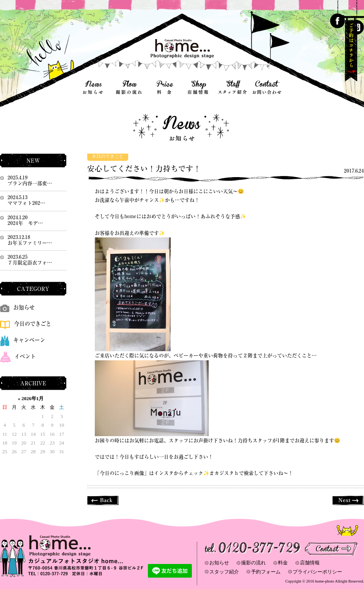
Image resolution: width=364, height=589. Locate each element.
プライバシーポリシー (317, 572)
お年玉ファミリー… (30, 243)
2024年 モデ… (25, 223)
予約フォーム (266, 572)
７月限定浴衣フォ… (30, 263)
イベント (18, 356)
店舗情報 (310, 563)
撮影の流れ (253, 563)
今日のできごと (108, 156)
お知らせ (17, 307)
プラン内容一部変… (30, 183)
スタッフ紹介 (224, 572)
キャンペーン (23, 340)
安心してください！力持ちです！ (144, 169)
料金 (283, 563)
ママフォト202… (26, 203)
